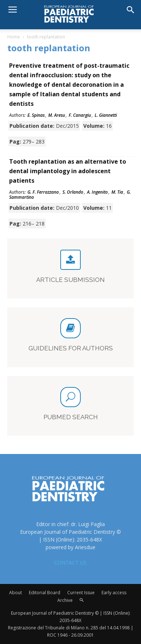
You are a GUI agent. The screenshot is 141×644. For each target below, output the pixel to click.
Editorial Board (45, 593)
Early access (114, 593)
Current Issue (81, 593)
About (16, 593)
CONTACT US (70, 563)
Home (14, 37)
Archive (65, 600)
